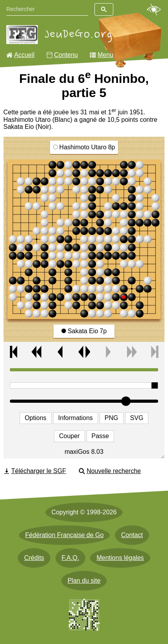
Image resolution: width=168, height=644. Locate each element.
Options (36, 418)
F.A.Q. (70, 558)
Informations (76, 418)
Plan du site (84, 581)
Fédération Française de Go (64, 535)
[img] (84, 239)
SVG (137, 418)
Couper (69, 436)
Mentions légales (120, 558)
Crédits (34, 558)
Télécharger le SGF (39, 471)
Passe (100, 436)
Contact (132, 535)
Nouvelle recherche (114, 471)
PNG (112, 418)
